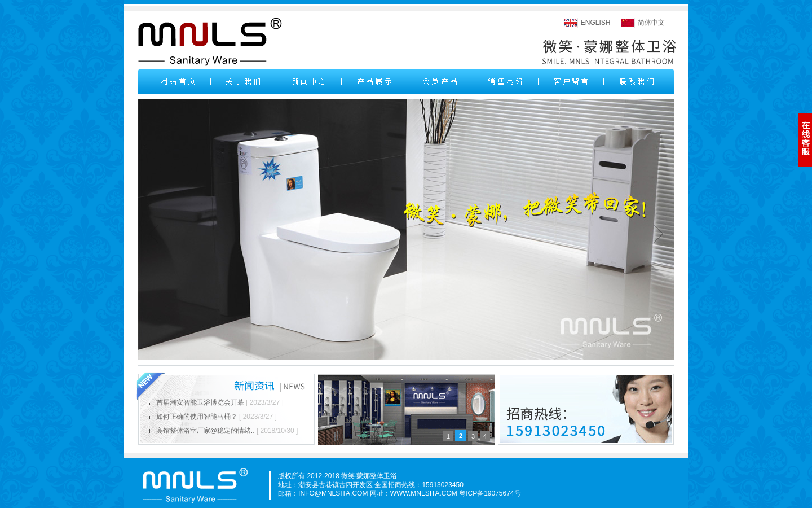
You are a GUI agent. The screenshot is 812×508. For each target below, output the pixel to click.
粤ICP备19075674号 (490, 493)
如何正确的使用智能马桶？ (197, 417)
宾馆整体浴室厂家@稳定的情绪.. (206, 431)
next (658, 233)
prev (154, 233)
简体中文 (651, 23)
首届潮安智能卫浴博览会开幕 (200, 402)
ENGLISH (596, 23)
